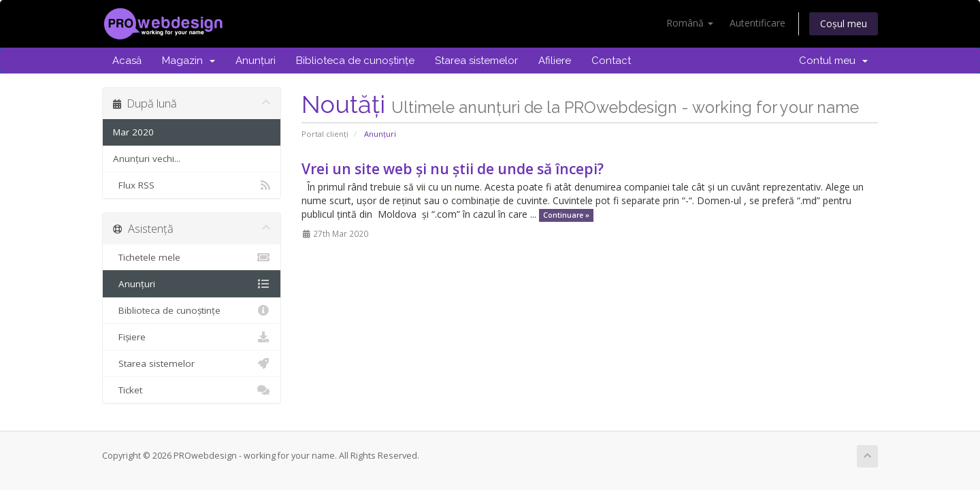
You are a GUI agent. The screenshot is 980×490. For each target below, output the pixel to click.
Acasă (127, 61)
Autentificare (757, 23)
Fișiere (192, 337)
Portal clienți (325, 134)
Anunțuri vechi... (147, 159)
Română (690, 23)
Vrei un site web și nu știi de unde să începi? (453, 169)
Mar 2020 (133, 132)
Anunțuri (256, 61)
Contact (611, 61)
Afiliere (555, 61)
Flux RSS (192, 185)
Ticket (192, 390)
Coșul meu (844, 23)
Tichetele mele (192, 257)
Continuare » (566, 215)
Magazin (189, 61)
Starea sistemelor (476, 61)
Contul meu (833, 61)
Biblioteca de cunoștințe (355, 61)
